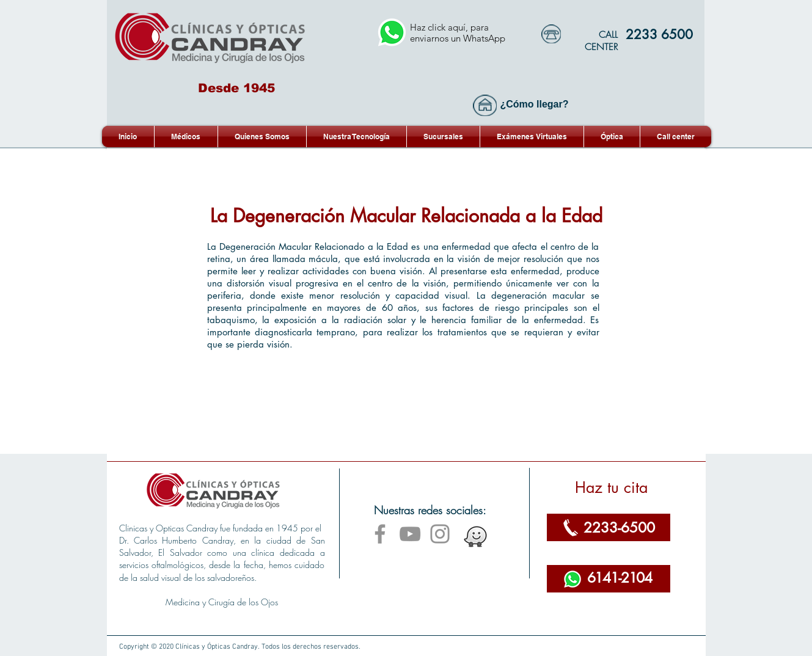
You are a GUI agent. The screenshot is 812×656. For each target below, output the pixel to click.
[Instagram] (440, 534)
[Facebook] (380, 534)
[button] (532, 137)
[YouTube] (410, 534)
